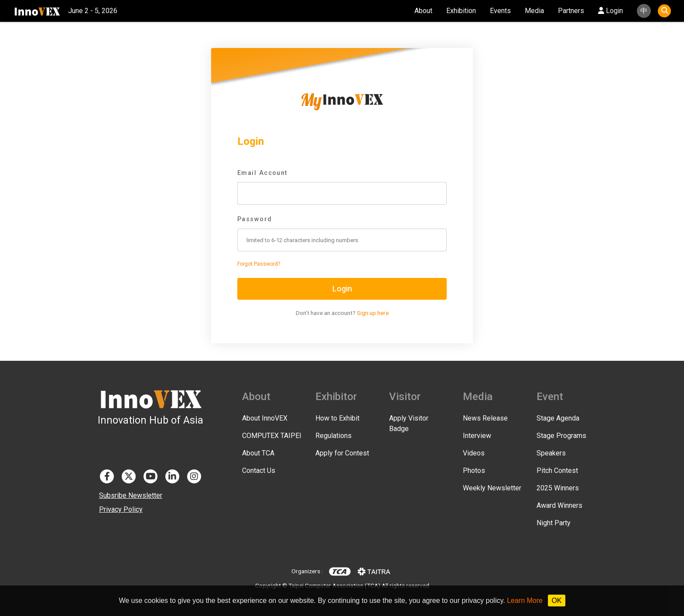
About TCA (258, 453)
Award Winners (559, 505)
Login (610, 11)
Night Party (554, 523)
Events (500, 11)
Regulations (333, 436)
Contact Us (259, 471)
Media (534, 11)
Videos (474, 453)
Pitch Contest (557, 471)
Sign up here (373, 313)
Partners (571, 11)
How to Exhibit (337, 418)
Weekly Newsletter (492, 488)
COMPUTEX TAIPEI (272, 436)
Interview (477, 436)
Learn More (525, 601)
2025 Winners (558, 488)
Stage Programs (561, 436)
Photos (474, 471)
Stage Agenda (558, 418)
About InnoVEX (265, 418)
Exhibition (461, 11)
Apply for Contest (342, 453)
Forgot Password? (259, 264)
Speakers (551, 453)
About (423, 11)
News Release (485, 418)
